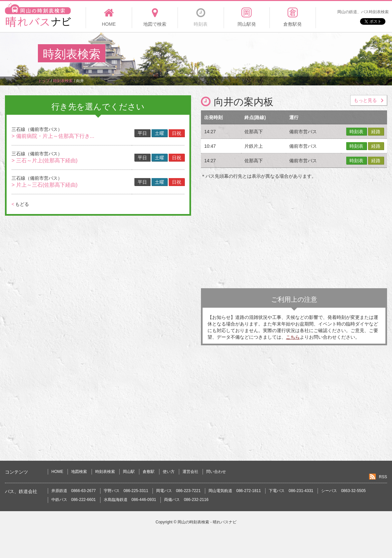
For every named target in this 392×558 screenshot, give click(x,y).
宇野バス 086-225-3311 (126, 491)
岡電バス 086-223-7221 (178, 491)
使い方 (169, 472)
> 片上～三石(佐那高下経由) (44, 185)
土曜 (159, 133)
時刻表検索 (105, 472)
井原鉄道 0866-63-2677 (74, 491)
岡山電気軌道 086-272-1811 (235, 491)
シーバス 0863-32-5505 (343, 491)
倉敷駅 (149, 472)
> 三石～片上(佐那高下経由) (44, 160)
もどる (20, 204)
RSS (383, 477)
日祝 (177, 133)
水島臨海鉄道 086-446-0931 (130, 500)
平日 (142, 133)
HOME (57, 472)
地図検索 (79, 472)
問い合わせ (216, 472)
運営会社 (190, 472)
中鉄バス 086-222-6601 (74, 500)
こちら (293, 337)
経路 (376, 132)
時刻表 (356, 132)
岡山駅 (129, 472)
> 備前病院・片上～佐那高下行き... (53, 136)
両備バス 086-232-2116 (186, 500)
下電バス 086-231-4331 (291, 491)
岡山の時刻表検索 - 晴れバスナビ (207, 522)
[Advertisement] (234, 54)
